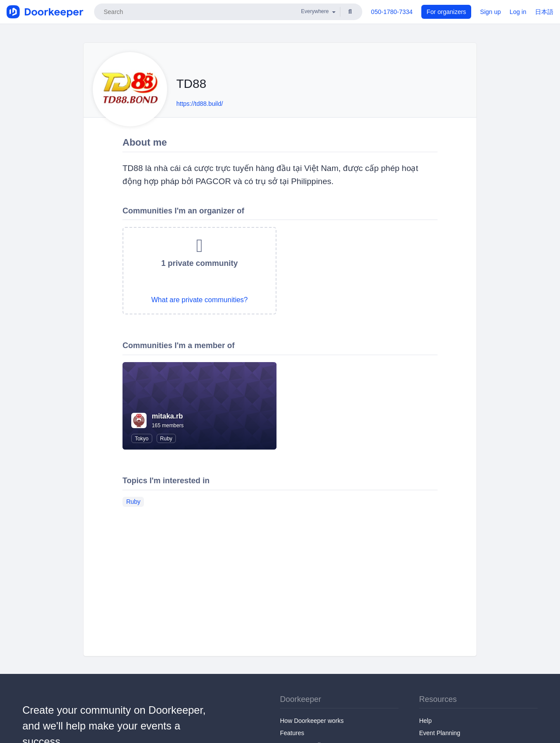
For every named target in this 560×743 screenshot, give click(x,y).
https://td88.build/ (200, 104)
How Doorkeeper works (312, 721)
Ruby (166, 439)
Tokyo (142, 439)
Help (425, 721)
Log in (518, 12)
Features (292, 733)
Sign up (490, 12)
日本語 (544, 12)
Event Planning (440, 733)
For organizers (446, 12)
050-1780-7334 (392, 12)
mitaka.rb (167, 416)
